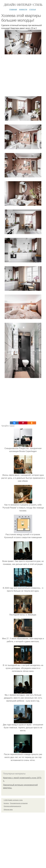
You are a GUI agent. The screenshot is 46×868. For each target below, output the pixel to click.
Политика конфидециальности (12, 806)
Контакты (6, 803)
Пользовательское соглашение (19, 803)
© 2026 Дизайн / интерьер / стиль (13, 800)
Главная (13, 9)
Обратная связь (8, 810)
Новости (23, 9)
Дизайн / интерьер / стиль (23, 5)
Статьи (33, 9)
